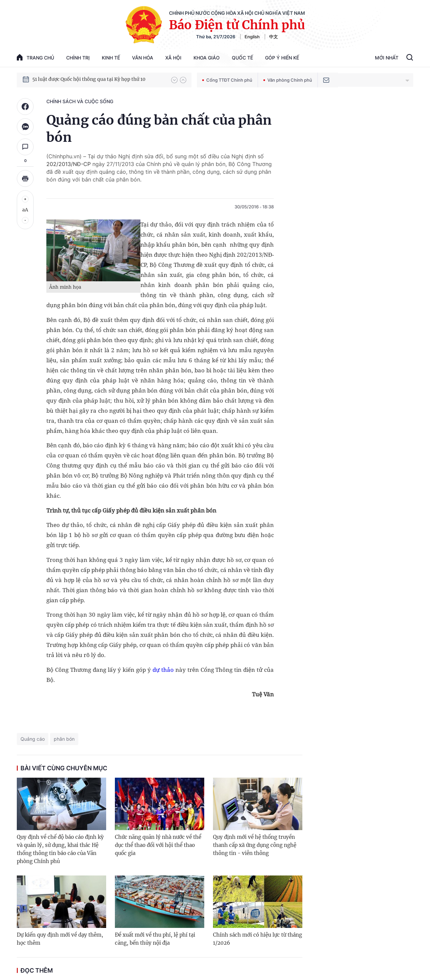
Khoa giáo (207, 58)
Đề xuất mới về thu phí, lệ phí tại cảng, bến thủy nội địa (155, 939)
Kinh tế (111, 58)
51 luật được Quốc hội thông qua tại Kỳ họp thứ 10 (89, 80)
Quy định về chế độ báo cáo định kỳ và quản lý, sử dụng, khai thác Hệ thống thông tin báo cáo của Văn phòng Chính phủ (60, 849)
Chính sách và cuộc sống (80, 101)
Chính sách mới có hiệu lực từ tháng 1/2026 (257, 939)
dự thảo (163, 670)
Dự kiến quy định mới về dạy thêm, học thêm (60, 939)
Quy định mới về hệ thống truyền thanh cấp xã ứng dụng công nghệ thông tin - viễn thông (255, 845)
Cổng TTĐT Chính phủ (227, 80)
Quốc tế (242, 58)
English (252, 37)
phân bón (64, 739)
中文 (273, 37)
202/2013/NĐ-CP (69, 164)
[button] (174, 80)
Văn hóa (143, 58)
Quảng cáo (33, 739)
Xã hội (173, 58)
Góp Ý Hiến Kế (282, 58)
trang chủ (35, 57)
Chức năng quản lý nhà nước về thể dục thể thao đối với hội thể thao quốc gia (158, 845)
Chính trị (78, 58)
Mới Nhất (387, 58)
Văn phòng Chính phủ (288, 80)
